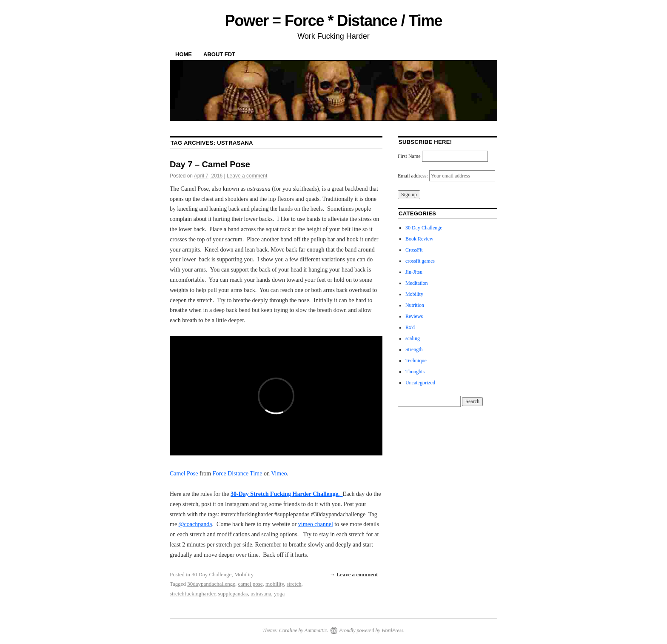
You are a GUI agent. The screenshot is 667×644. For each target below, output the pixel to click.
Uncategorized (420, 383)
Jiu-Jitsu (414, 272)
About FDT (219, 54)
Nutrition (415, 305)
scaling (413, 338)
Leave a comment (247, 176)
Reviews (414, 316)
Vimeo (279, 474)
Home (184, 54)
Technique (416, 361)
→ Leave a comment (354, 574)
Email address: (413, 176)
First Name (409, 156)
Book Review (419, 239)
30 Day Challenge (211, 574)
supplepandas (233, 594)
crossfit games (420, 261)
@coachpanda (195, 524)
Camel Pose (184, 474)
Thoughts (415, 372)
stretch (294, 584)
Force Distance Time (238, 474)
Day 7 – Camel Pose (210, 164)
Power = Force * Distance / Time (333, 21)
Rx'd (410, 327)
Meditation (417, 283)
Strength (414, 349)
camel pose (250, 584)
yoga (279, 594)
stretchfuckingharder (192, 594)
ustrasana (261, 594)
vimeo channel (316, 524)
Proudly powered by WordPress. (372, 630)
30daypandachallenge (211, 584)
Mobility (244, 574)
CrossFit (414, 250)
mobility (275, 584)
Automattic (316, 630)
